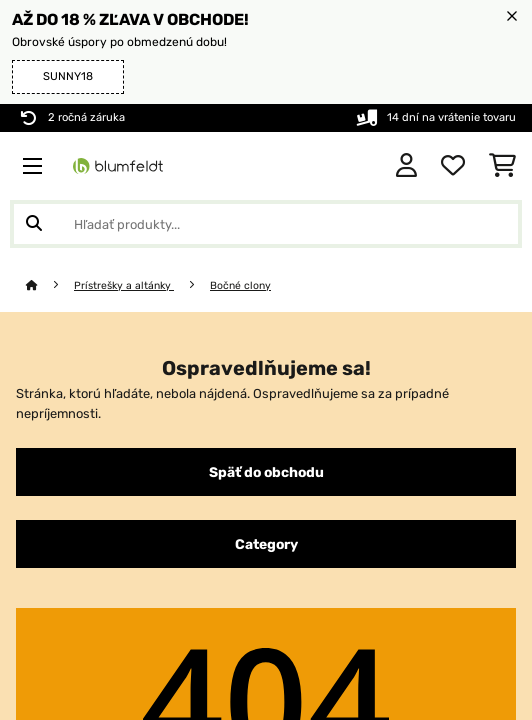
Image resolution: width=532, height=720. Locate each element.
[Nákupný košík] (502, 166)
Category (266, 544)
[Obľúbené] (453, 166)
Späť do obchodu (266, 472)
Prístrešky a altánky (124, 285)
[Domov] (50, 285)
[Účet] (406, 166)
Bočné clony (240, 285)
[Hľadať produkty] (266, 224)
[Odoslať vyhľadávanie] (34, 224)
